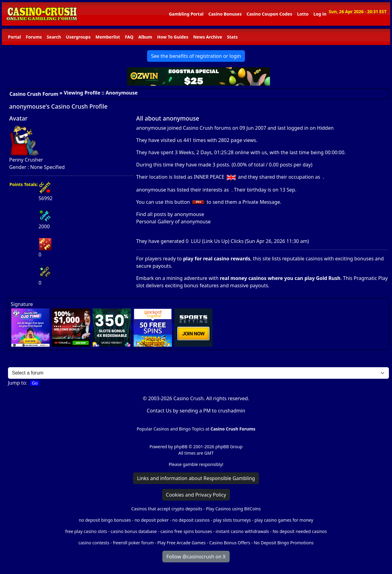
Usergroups (78, 37)
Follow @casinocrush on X (196, 557)
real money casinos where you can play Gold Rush (280, 278)
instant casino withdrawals (243, 531)
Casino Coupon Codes (269, 14)
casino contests (94, 543)
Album (145, 37)
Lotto (303, 14)
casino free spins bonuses (186, 531)
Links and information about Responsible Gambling (196, 478)
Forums (34, 37)
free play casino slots (86, 531)
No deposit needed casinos (300, 531)
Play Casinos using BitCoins (233, 509)
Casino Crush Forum (34, 94)
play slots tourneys (232, 520)
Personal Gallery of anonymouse (173, 222)
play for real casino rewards (217, 259)
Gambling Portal (186, 14)
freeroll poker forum (133, 543)
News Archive (208, 37)
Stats (232, 37)
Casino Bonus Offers (230, 543)
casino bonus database (134, 531)
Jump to (17, 383)
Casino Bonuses (225, 14)
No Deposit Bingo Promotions (284, 543)
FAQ (129, 37)
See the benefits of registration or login (196, 56)
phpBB (181, 447)
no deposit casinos (191, 520)
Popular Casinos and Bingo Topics (170, 429)
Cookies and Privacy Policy (196, 495)
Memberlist (108, 37)
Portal (14, 37)
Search (54, 37)
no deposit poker (152, 520)
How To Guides (173, 37)
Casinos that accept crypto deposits (167, 509)
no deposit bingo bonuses (105, 520)
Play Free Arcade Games (182, 543)
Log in (320, 14)
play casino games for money (284, 520)
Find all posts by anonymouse (170, 214)
